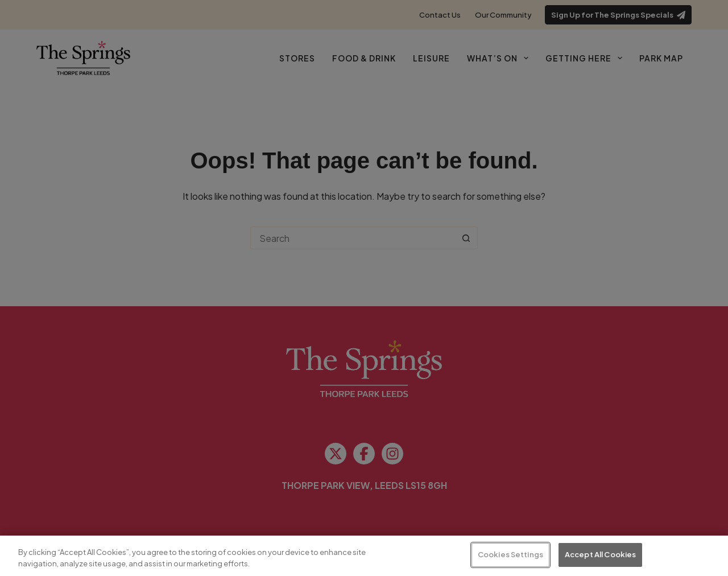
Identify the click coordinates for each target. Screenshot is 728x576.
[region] (364, 556)
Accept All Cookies (600, 554)
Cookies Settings (510, 554)
